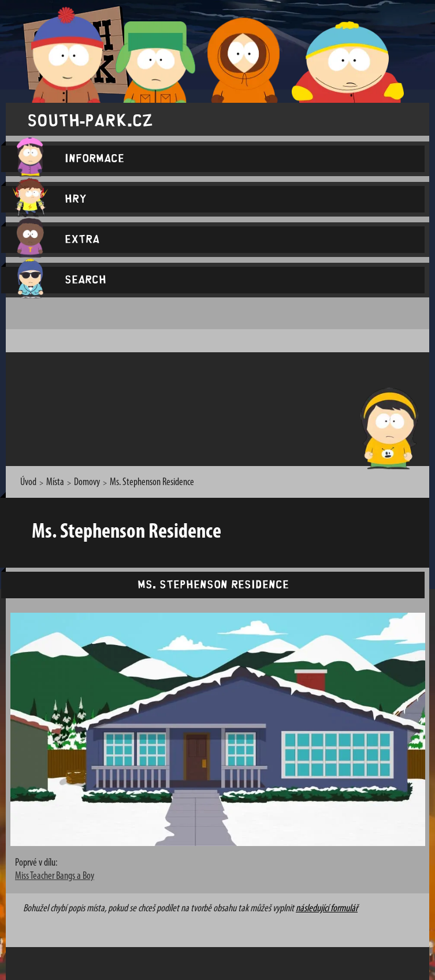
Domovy (87, 482)
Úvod (28, 482)
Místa (55, 482)
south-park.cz (90, 119)
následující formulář (327, 909)
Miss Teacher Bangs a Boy (55, 876)
